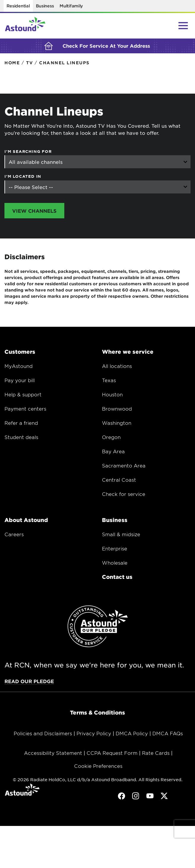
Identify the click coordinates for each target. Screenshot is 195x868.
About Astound (26, 521)
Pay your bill (20, 381)
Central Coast (119, 481)
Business (45, 6)
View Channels (34, 212)
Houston (112, 395)
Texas (109, 381)
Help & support (23, 395)
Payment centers (25, 410)
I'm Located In (23, 177)
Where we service (128, 353)
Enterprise (115, 550)
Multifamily (71, 6)
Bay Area (113, 452)
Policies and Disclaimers (43, 734)
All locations (117, 367)
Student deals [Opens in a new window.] (21, 438)
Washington (117, 424)
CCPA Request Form (112, 754)
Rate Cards (156, 754)
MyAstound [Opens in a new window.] (19, 367)
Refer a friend (21, 424)
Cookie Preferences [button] (98, 767)
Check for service (124, 495)
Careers (14, 535)
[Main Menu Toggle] (183, 25)
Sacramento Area (124, 467)
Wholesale (115, 564)
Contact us (117, 578)
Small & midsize (121, 535)
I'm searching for (28, 153)
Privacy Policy (94, 734)
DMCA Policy (132, 734)
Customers (20, 353)
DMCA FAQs (168, 734)
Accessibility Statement (53, 754)
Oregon (111, 438)
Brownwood (117, 410)
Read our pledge (29, 682)
